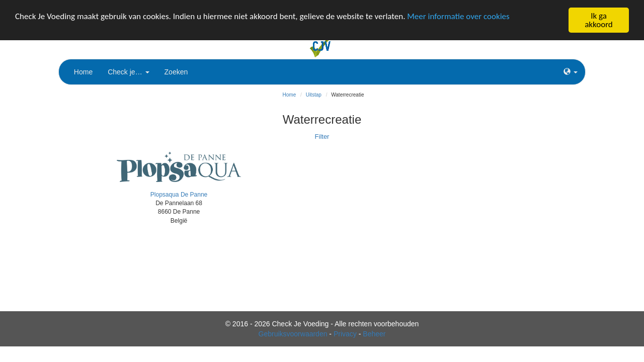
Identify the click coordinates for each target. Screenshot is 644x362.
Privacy (345, 334)
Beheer (374, 334)
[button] (571, 72)
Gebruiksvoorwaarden (293, 334)
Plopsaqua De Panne (179, 195)
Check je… (128, 72)
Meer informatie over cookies (458, 16)
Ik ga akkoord (599, 20)
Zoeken (176, 72)
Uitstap (314, 95)
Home (83, 72)
